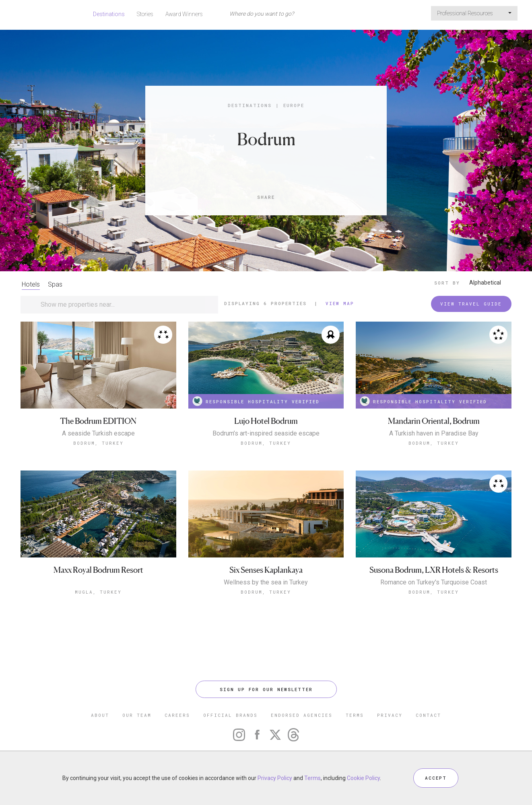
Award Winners (184, 14)
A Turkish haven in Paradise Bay (434, 433)
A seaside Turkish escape (98, 433)
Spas (55, 284)
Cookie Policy (363, 778)
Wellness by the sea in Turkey (266, 582)
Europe (294, 105)
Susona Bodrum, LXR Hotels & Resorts (434, 570)
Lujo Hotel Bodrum (266, 421)
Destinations (109, 14)
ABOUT (100, 715)
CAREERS (177, 715)
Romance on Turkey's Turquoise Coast (434, 582)
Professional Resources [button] (474, 13)
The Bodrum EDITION (98, 421)
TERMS (355, 715)
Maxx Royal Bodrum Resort (98, 570)
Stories (145, 14)
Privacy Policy (275, 778)
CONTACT (428, 715)
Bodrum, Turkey (98, 443)
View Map (340, 303)
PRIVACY (390, 715)
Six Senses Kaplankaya (266, 570)
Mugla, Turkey (98, 592)
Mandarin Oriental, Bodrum (434, 421)
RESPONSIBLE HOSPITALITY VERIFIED (256, 401)
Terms (312, 778)
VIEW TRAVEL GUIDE (471, 304)
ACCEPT (436, 778)
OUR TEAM (137, 715)
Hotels (31, 284)
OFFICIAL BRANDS (230, 715)
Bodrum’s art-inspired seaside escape (266, 433)
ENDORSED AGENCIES (302, 715)
